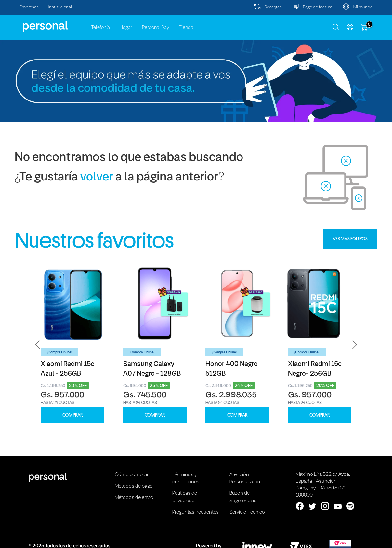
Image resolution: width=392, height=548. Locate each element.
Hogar (126, 28)
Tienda (186, 28)
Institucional (60, 7)
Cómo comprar (132, 475)
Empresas (29, 7)
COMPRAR (72, 415)
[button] (38, 344)
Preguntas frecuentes (196, 512)
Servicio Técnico (247, 512)
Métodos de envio (134, 498)
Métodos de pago (134, 486)
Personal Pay (156, 28)
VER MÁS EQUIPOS (350, 239)
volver (97, 177)
